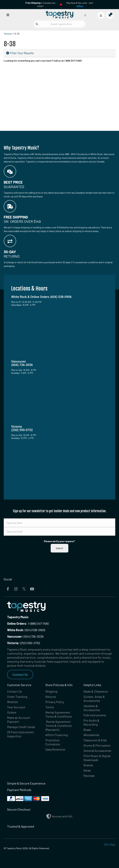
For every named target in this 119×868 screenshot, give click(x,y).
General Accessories (97, 751)
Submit (59, 548)
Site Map (110, 844)
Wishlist (12, 702)
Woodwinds (91, 735)
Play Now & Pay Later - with (80, 5)
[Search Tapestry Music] (60, 24)
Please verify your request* (59, 541)
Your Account (16, 707)
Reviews (89, 776)
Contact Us (20, 675)
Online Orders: (17, 623)
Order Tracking (17, 697)
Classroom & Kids (95, 740)
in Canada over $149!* (41, 5)
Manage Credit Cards (21, 727)
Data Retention (55, 749)
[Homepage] (59, 15)
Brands (88, 765)
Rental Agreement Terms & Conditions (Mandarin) (59, 726)
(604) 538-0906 (26, 630)
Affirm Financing (57, 735)
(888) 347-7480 (40, 623)
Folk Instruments (95, 715)
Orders (12, 712)
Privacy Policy (55, 702)
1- (29, 623)
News (87, 770)
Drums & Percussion (97, 745)
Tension (8, 34)
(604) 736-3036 (25, 636)
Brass (87, 730)
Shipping (51, 691)
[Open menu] (8, 15)
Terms (50, 707)
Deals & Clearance (96, 691)
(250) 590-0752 (24, 643)
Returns (51, 697)
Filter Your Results (20, 53)
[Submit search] (37, 24)
